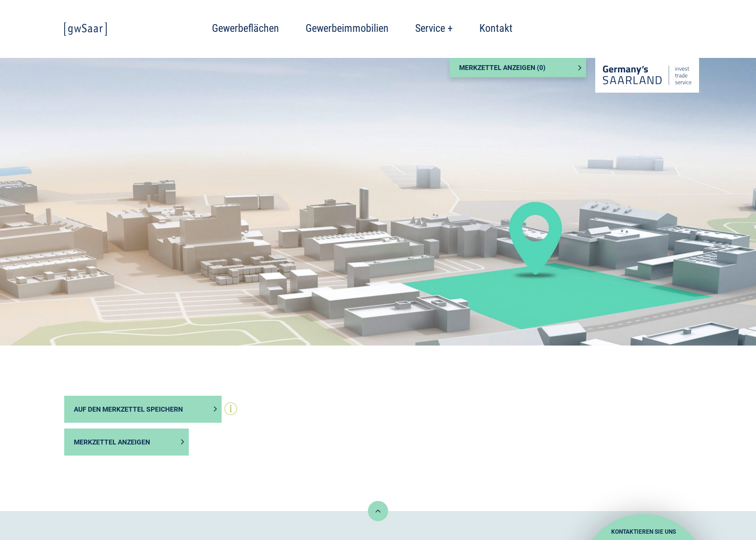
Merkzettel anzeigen (112, 442)
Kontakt (496, 28)
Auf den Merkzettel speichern (128, 409)
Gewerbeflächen (245, 28)
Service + (434, 28)
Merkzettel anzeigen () (502, 68)
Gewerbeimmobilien (347, 28)
